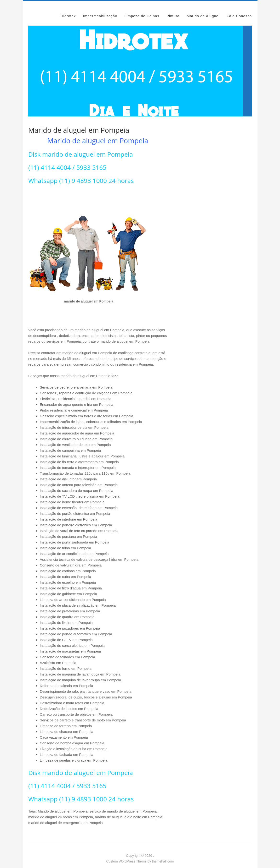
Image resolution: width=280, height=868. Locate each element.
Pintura (173, 10)
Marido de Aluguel (203, 10)
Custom (112, 856)
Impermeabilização (100, 10)
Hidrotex (68, 10)
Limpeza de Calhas (142, 10)
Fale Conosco (239, 10)
